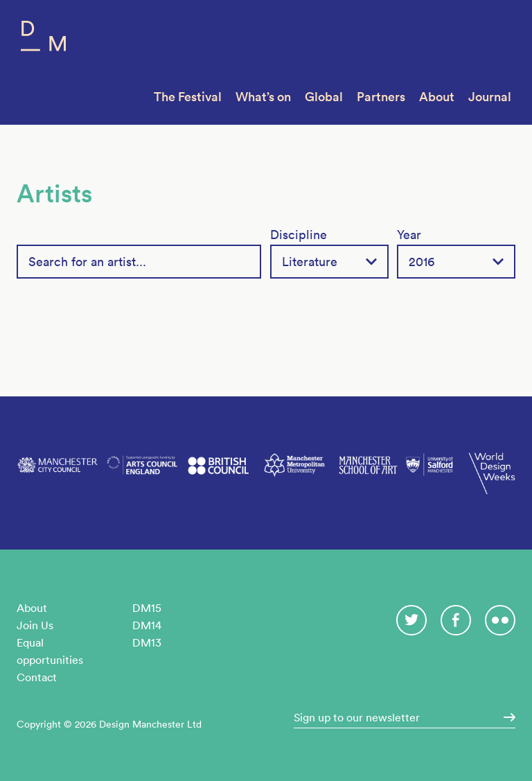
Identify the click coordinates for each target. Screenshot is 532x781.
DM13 (147, 642)
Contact (37, 677)
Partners (381, 97)
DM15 (147, 608)
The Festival (188, 97)
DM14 (147, 625)
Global (324, 97)
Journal (490, 97)
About (437, 97)
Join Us (35, 625)
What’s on (263, 97)
